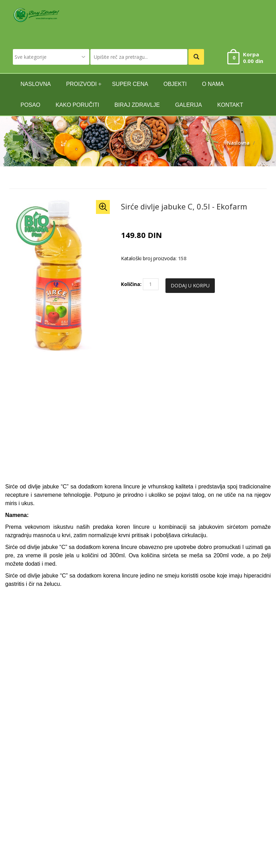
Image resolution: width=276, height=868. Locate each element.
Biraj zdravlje (137, 105)
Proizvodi (81, 84)
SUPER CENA (130, 84)
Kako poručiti (77, 105)
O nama (213, 84)
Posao (30, 105)
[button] (103, 207)
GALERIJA (189, 105)
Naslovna (238, 143)
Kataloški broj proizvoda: (149, 258)
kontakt (230, 105)
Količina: (131, 284)
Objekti (175, 84)
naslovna (36, 84)
